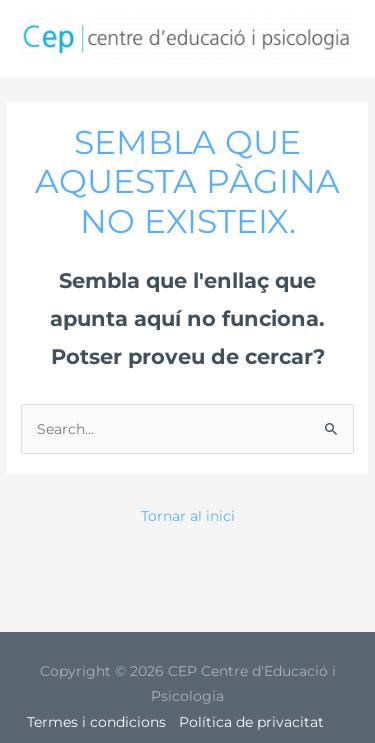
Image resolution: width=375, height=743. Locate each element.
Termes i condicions (96, 722)
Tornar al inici (188, 516)
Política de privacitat (251, 722)
